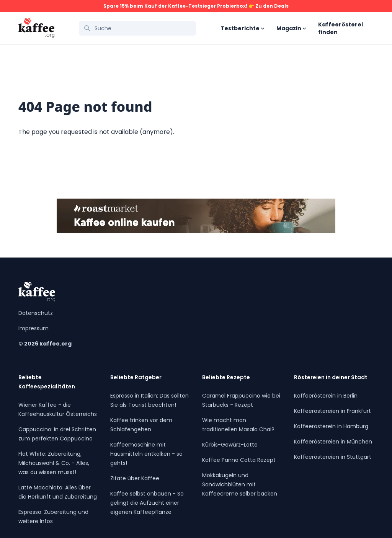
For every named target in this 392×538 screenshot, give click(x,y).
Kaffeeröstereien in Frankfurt (332, 411)
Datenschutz (36, 313)
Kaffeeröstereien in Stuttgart (333, 457)
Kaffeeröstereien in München (333, 442)
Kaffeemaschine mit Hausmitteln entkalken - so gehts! (146, 454)
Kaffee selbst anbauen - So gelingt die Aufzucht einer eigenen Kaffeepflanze (147, 503)
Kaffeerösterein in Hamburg (331, 426)
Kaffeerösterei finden (341, 28)
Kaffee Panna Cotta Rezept (239, 460)
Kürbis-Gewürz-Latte (230, 445)
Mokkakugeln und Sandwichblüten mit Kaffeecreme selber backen (240, 484)
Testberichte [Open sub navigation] (242, 28)
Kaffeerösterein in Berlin (326, 396)
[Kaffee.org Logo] (36, 28)
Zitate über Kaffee (135, 478)
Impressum (33, 328)
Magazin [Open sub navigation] (291, 28)
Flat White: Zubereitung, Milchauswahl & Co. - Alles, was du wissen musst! (54, 463)
